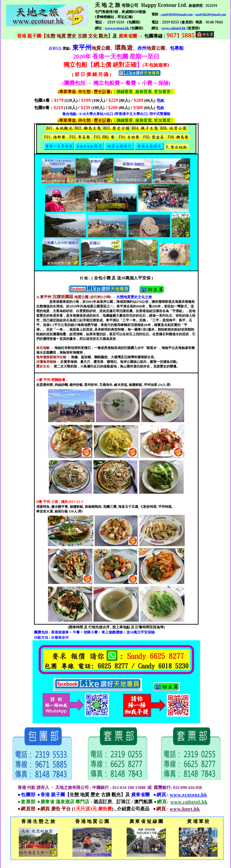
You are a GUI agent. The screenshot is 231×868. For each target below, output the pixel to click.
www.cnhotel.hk (173, 28)
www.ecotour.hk (117, 28)
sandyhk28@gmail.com (211, 14)
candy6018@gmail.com (177, 14)
